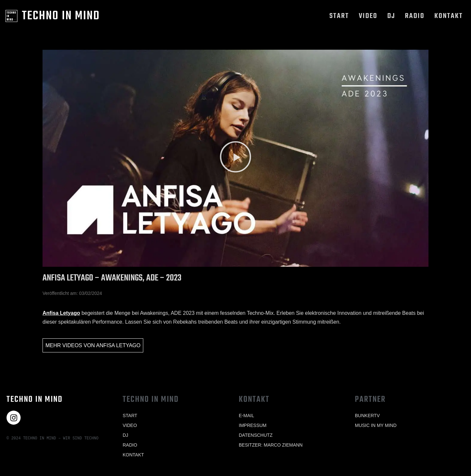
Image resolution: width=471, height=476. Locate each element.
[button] (235, 158)
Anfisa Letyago (61, 313)
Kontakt (449, 16)
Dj (391, 16)
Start (339, 16)
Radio (415, 16)
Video (368, 16)
